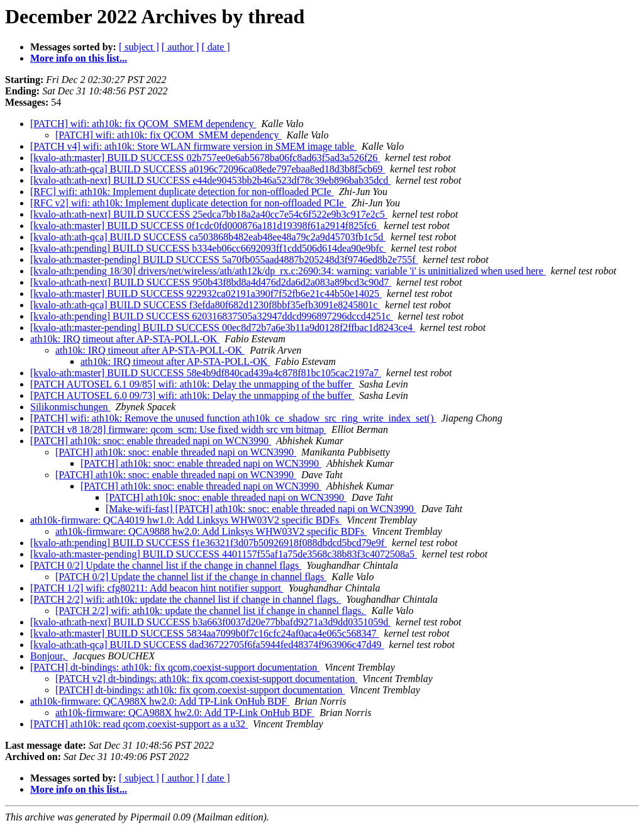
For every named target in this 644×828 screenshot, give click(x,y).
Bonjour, (49, 656)
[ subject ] (139, 47)
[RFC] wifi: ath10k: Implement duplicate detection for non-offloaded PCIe (182, 192)
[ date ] (215, 47)
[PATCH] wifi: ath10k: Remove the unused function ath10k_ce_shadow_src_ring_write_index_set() (233, 418)
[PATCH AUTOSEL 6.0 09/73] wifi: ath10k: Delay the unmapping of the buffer (192, 395)
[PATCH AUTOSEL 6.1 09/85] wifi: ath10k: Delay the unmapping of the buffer (192, 384)
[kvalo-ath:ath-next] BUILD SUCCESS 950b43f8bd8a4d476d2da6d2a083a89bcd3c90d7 (211, 282)
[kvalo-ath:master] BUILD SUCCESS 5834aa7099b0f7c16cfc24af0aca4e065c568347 (205, 633)
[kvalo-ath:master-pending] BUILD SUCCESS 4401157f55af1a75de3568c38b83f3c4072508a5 (224, 554)
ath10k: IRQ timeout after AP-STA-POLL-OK (125, 339)
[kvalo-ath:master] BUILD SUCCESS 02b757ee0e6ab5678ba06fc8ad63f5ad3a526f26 (205, 158)
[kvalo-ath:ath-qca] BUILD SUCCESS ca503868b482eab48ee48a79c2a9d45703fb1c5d (208, 237)
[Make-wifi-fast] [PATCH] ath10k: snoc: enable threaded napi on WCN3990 (261, 509)
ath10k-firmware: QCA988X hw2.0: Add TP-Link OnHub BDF (160, 701)
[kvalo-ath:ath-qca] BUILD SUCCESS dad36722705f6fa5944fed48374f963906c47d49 (207, 645)
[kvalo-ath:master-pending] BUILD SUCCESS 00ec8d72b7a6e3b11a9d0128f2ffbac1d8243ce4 (223, 327)
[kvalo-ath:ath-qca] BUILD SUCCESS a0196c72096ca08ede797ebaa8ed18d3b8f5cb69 (208, 169)
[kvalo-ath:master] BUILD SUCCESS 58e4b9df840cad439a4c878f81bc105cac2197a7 (206, 373)
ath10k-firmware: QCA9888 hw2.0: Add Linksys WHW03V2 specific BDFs (211, 531)
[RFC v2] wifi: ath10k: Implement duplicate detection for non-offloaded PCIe (188, 203)
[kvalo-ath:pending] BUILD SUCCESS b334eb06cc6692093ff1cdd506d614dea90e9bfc (208, 248)
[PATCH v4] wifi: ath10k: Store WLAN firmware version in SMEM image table (193, 146)
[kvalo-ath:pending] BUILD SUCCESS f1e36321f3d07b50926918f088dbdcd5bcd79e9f (208, 543)
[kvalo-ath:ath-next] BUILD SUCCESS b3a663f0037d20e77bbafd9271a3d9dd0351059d (210, 622)
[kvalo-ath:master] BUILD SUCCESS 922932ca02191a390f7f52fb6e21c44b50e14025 (206, 294)
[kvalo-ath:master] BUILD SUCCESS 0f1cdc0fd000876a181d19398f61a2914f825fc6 (205, 226)
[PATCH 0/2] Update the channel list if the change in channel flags (166, 565)
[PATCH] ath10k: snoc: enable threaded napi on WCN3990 (151, 441)
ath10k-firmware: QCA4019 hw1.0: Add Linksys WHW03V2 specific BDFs (186, 520)
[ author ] (180, 47)
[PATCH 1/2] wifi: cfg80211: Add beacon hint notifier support (157, 588)
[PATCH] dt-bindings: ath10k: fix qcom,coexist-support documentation (175, 667)
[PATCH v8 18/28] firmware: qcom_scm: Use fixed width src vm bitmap (178, 429)
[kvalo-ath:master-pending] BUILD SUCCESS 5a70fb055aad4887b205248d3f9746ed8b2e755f (224, 260)
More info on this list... (79, 58)
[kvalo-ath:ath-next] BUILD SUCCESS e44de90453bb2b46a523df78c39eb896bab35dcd (210, 180)
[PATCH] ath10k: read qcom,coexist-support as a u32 (139, 724)
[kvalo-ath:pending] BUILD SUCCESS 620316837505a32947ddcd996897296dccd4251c (212, 316)
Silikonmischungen (70, 407)
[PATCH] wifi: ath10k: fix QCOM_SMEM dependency (143, 124)
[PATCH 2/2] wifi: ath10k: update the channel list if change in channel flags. (186, 599)
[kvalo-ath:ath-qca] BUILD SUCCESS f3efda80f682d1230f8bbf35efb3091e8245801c (205, 305)
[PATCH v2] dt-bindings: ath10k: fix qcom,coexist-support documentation (206, 679)
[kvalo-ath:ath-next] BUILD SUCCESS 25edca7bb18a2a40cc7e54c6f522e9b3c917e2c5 (209, 214)
